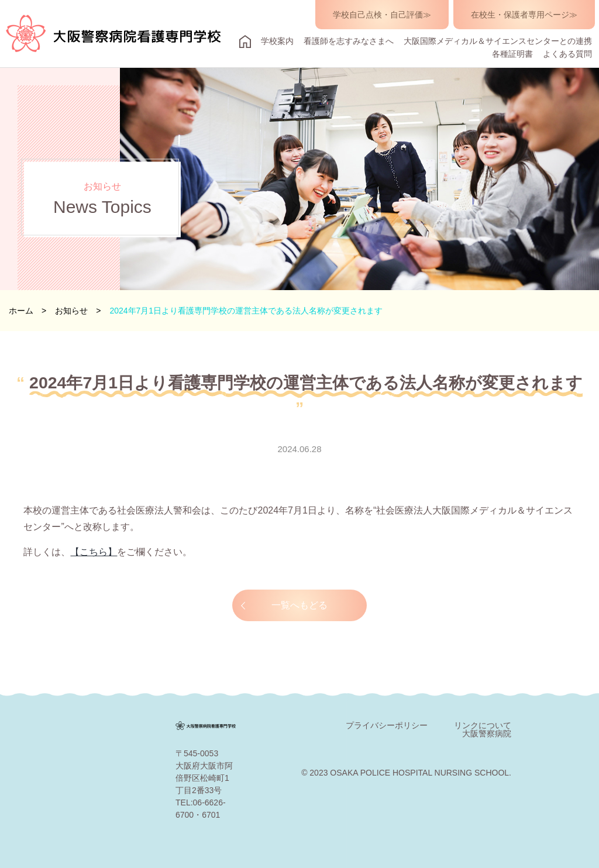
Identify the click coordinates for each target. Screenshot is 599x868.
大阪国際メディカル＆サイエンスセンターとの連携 (498, 41)
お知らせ (71, 311)
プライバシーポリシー (387, 725)
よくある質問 (567, 54)
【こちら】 (94, 552)
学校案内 (277, 41)
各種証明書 (512, 54)
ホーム (21, 311)
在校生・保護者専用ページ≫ (524, 15)
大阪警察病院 (487, 733)
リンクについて (483, 725)
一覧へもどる (299, 605)
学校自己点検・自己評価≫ (382, 15)
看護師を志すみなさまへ (349, 41)
